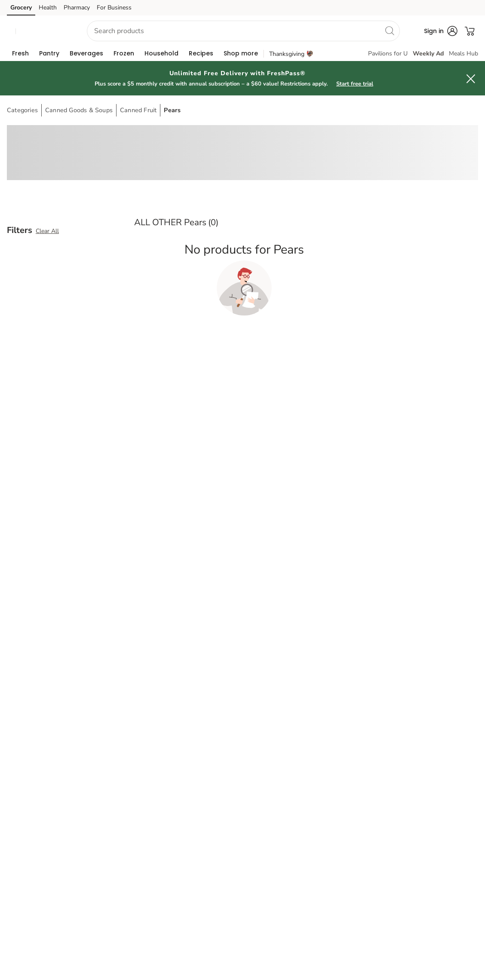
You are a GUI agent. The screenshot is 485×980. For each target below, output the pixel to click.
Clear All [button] (47, 231)
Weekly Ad (428, 54)
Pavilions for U (388, 54)
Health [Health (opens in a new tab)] (48, 8)
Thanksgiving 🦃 (291, 54)
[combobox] (243, 31)
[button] (43, 31)
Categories (22, 110)
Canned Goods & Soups (79, 110)
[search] (390, 31)
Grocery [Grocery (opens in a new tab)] (21, 8)
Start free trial (355, 84)
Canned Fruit (138, 110)
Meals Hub (464, 54)
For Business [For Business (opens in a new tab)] (114, 8)
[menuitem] (20, 53)
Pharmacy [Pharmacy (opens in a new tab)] (77, 8)
